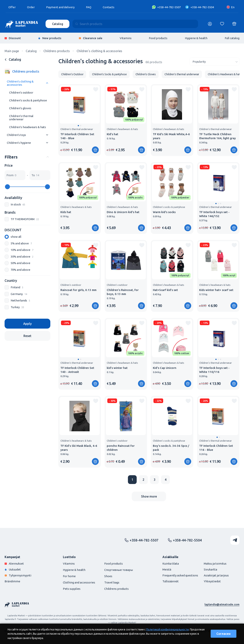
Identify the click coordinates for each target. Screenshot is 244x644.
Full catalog (232, 38)
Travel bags (112, 582)
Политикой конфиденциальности (167, 629)
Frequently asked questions (180, 575)
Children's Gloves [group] (146, 74)
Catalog (58, 24)
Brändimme (12, 581)
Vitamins (126, 38)
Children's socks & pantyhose (28, 100)
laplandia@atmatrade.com (222, 604)
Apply (27, 324)
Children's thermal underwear (21, 118)
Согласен (224, 634)
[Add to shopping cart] (95, 150)
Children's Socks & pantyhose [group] (109, 74)
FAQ (89, 7)
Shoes (108, 576)
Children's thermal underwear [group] (182, 74)
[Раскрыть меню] (47, 83)
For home (69, 576)
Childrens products (116, 589)
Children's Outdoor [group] (72, 74)
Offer (12, 7)
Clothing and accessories (79, 582)
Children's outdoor (21, 93)
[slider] (7, 187)
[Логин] (210, 24)
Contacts (109, 7)
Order (31, 7)
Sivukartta (210, 569)
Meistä (167, 569)
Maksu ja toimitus (215, 564)
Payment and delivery (60, 7)
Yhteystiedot (212, 581)
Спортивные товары (119, 570)
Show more (149, 496)
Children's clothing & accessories (20, 83)
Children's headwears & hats (28, 127)
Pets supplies (72, 589)
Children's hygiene (19, 143)
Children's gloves (20, 108)
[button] (78, 126)
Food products (158, 38)
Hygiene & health (196, 38)
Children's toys (16, 135)
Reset (27, 336)
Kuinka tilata (171, 564)
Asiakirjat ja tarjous (216, 575)
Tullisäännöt (171, 581)
